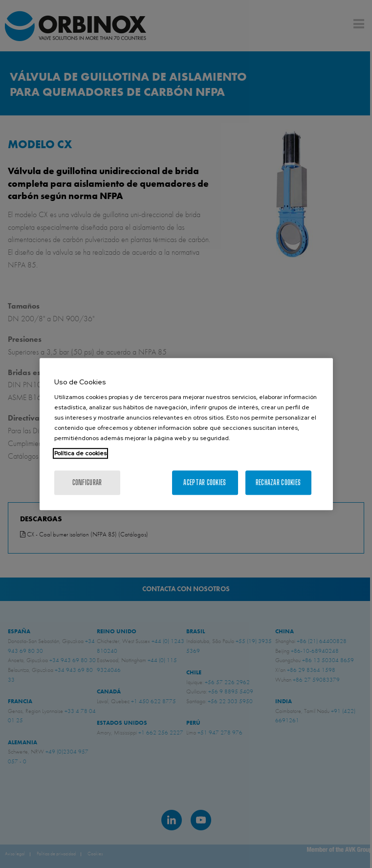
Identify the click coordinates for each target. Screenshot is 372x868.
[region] (186, 434)
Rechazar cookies (278, 482)
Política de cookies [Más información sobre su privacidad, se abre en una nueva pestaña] (80, 453)
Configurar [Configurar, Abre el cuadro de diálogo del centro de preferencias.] (87, 482)
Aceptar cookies (205, 482)
